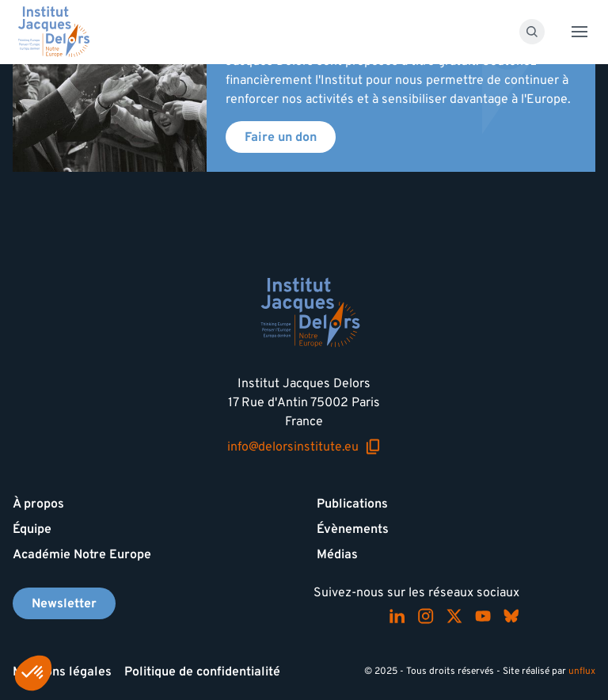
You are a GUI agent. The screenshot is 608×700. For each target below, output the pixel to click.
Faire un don (281, 137)
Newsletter (64, 603)
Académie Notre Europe (82, 554)
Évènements (353, 529)
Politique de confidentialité (202, 671)
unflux (582, 671)
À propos (38, 504)
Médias (337, 554)
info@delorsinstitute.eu (304, 447)
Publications (352, 504)
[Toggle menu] (579, 32)
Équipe (32, 529)
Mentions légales (62, 671)
